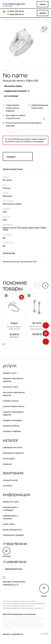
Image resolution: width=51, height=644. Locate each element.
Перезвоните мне (13, 569)
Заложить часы (10, 387)
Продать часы (10, 373)
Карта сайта (9, 524)
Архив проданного (12, 530)
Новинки (7, 464)
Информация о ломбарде (10, 509)
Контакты (7, 486)
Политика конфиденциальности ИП (18, 606)
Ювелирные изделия (13, 453)
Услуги (10, 366)
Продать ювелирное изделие (13, 380)
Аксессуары (9, 458)
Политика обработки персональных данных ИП (23, 608)
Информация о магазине (10, 517)
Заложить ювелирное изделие (14, 394)
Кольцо (7, 188)
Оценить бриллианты (14, 406)
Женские (7, 196)
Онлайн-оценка (11, 401)
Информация (14, 495)
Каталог (11, 440)
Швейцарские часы (13, 447)
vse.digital (44, 634)
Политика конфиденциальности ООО (19, 601)
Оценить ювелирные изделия (13, 413)
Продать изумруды (12, 420)
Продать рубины (11, 426)
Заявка (43, 13)
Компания (13, 473)
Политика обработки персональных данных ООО (24, 604)
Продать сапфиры (12, 431)
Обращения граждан (13, 535)
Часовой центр (10, 480)
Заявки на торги (11, 502)
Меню (42, 4)
